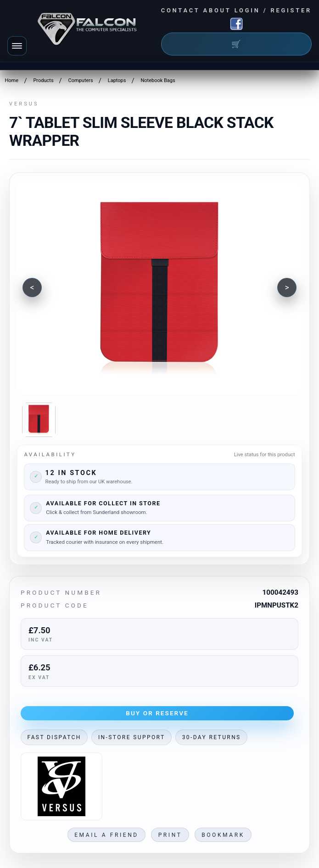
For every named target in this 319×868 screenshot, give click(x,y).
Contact (181, 10)
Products (43, 80)
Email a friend (106, 835)
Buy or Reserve (157, 713)
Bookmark (223, 835)
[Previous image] (32, 287)
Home (11, 80)
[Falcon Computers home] (88, 31)
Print (170, 835)
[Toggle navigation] (17, 46)
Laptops (117, 80)
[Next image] (287, 287)
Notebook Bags (158, 80)
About (217, 10)
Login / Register (273, 10)
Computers (81, 80)
